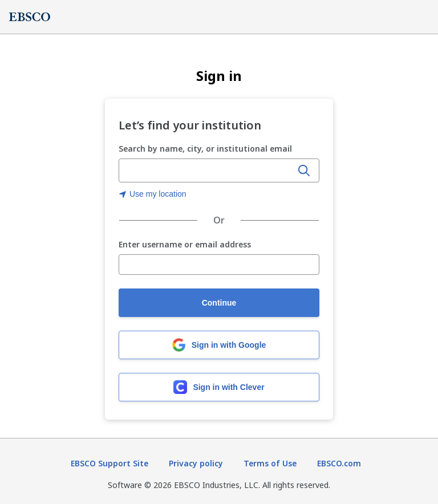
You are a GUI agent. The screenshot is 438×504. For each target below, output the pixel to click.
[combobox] (206, 170)
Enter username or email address (185, 245)
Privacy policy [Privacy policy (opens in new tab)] (196, 463)
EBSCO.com (339, 463)
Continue (219, 303)
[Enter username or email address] (219, 265)
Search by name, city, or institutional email (205, 149)
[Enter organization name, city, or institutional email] (206, 171)
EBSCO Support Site (109, 463)
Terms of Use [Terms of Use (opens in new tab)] (270, 463)
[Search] (304, 170)
